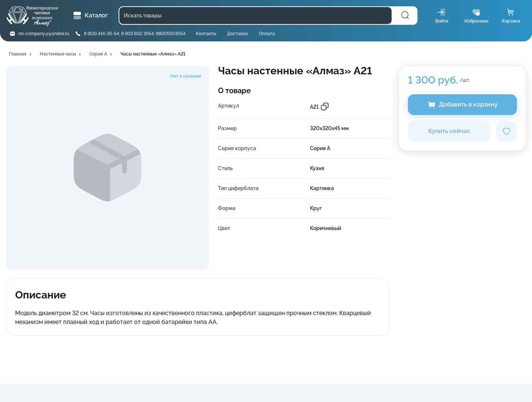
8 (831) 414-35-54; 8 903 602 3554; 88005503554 (135, 34)
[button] (21, 54)
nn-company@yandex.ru (44, 34)
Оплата (267, 34)
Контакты (206, 34)
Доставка (238, 34)
